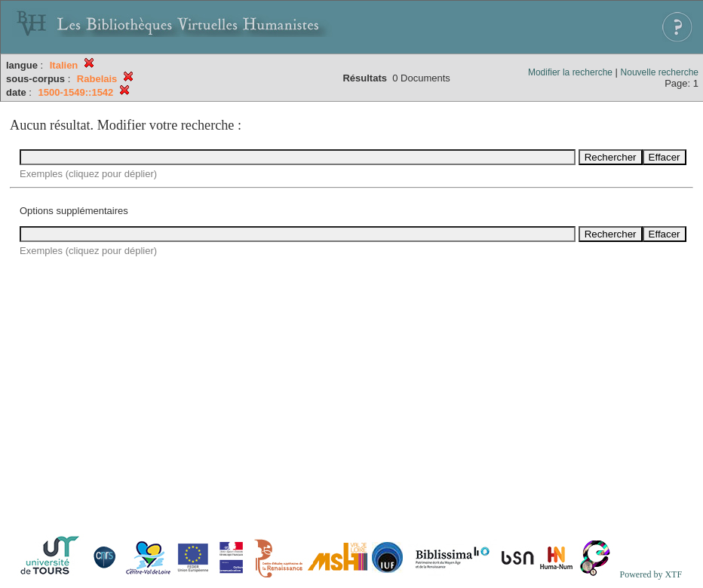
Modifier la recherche (570, 72)
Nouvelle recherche (660, 72)
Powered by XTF (651, 574)
